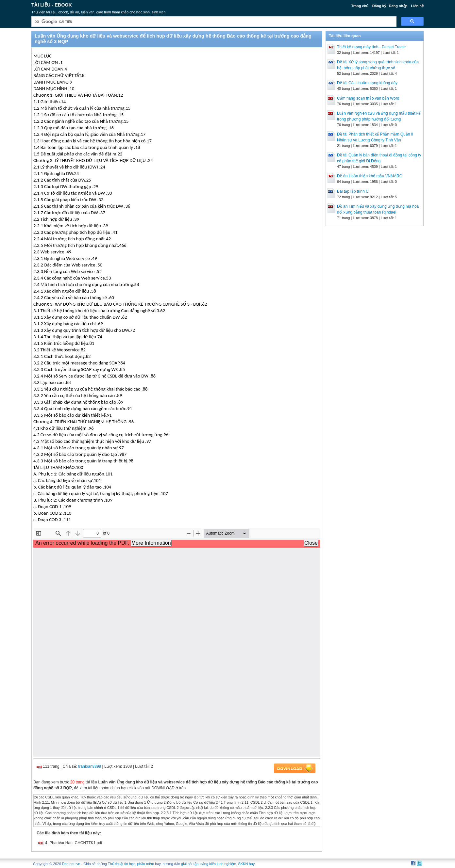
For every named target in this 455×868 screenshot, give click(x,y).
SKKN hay (247, 864)
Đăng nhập (398, 6)
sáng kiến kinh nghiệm (218, 864)
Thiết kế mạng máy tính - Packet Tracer (371, 47)
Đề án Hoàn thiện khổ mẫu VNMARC (370, 176)
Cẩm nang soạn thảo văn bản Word (368, 98)
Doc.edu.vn (71, 864)
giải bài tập (190, 864)
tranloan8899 (90, 766)
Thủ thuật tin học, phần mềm (131, 864)
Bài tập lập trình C (353, 191)
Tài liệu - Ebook (52, 5)
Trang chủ (360, 6)
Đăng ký (379, 6)
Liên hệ (417, 6)
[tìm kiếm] (213, 22)
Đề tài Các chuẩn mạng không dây (367, 83)
